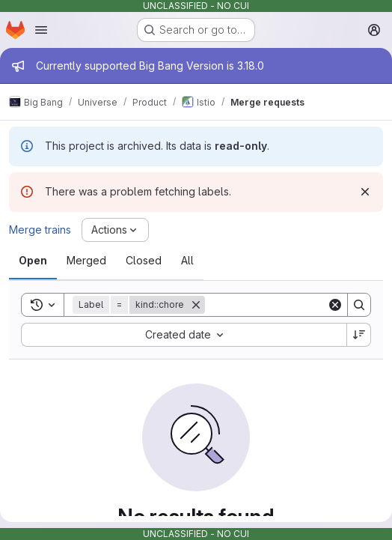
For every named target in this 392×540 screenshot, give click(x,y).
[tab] (33, 261)
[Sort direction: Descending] (359, 335)
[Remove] (196, 305)
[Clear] (335, 305)
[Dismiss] (365, 192)
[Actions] (115, 230)
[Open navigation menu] (41, 30)
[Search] (298, 305)
